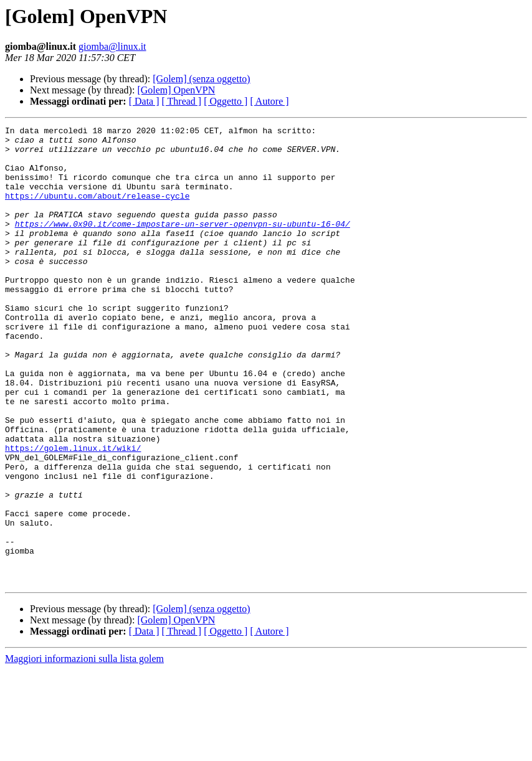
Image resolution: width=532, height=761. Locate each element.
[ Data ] (144, 101)
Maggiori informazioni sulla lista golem (84, 750)
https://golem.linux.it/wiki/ (73, 513)
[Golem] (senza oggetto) (201, 79)
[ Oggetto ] (226, 101)
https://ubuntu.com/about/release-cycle (97, 210)
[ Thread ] (182, 101)
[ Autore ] (269, 101)
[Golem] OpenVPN (176, 90)
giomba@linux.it (112, 46)
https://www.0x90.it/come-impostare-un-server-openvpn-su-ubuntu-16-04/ (183, 244)
